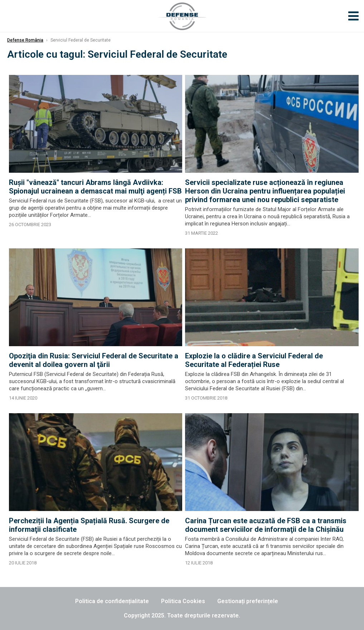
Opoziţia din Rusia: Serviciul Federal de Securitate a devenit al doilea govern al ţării (94, 360)
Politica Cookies (183, 601)
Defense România (25, 40)
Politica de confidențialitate (112, 601)
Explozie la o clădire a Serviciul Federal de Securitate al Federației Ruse (254, 360)
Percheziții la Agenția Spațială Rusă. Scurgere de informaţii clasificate (89, 525)
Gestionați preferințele (248, 601)
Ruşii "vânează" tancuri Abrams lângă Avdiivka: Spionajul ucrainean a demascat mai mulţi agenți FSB (95, 187)
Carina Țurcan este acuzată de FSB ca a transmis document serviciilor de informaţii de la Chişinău (266, 525)
